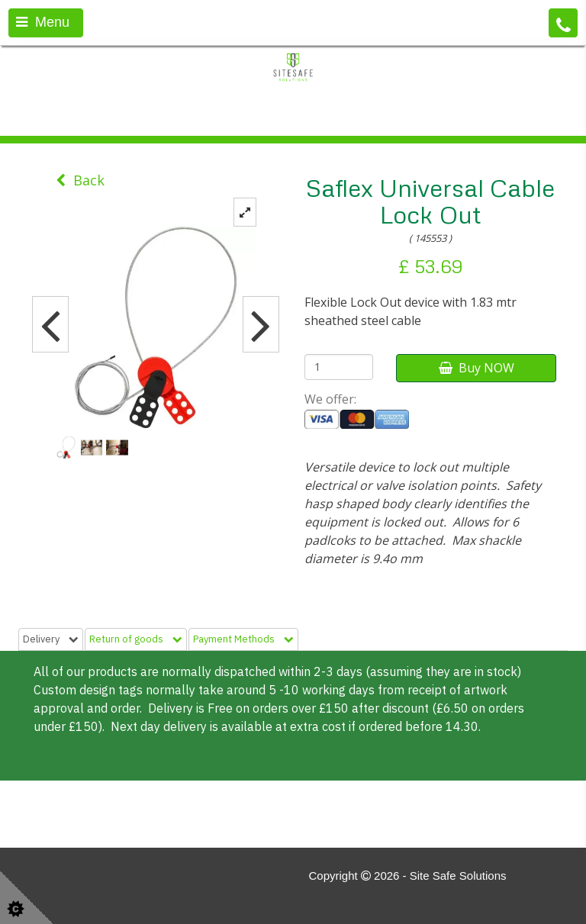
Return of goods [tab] (136, 639)
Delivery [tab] (51, 639)
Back (80, 180)
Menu (43, 22)
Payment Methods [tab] (243, 639)
